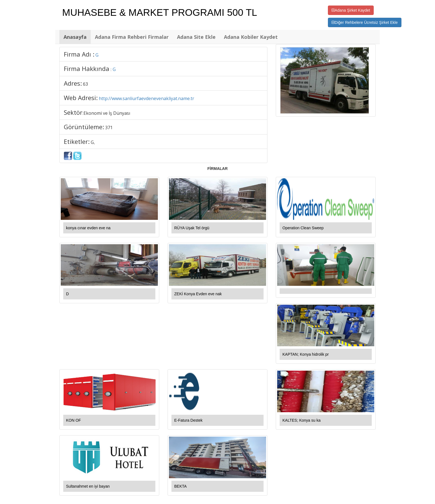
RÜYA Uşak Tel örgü (192, 228)
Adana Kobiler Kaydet (251, 37)
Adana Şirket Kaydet (351, 10)
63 (85, 84)
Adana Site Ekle (196, 37)
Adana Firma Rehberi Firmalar (132, 37)
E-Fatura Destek (188, 420)
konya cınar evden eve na (88, 228)
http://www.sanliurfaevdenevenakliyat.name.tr (146, 98)
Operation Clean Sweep (303, 228)
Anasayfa (75, 37)
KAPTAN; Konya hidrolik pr (306, 354)
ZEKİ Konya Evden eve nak (198, 294)
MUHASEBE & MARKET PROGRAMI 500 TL (160, 12)
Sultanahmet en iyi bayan (88, 486)
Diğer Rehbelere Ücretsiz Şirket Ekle (365, 22)
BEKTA (180, 486)
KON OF (74, 420)
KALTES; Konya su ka (301, 420)
